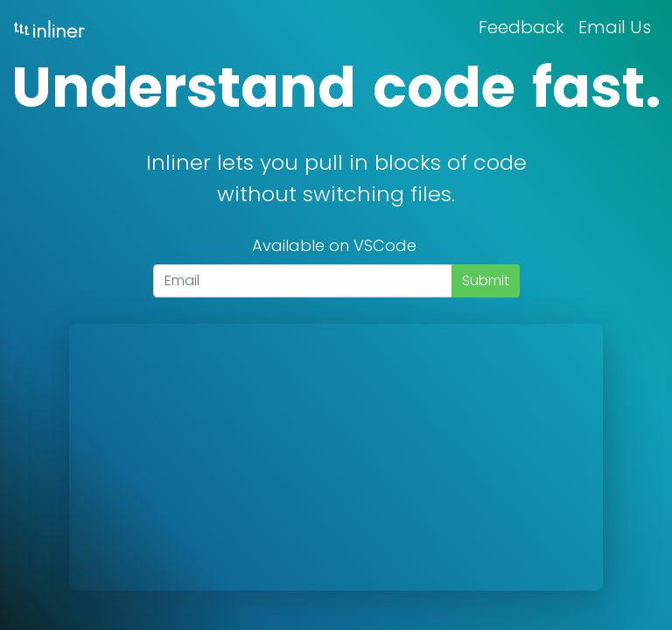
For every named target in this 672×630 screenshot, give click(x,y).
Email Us (615, 27)
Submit (486, 280)
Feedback (521, 27)
